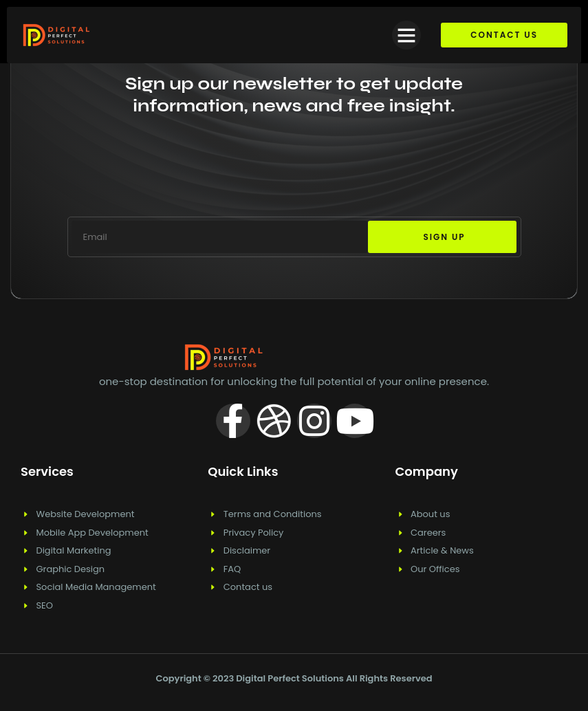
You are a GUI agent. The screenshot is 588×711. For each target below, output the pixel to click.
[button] (406, 35)
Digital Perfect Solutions (291, 678)
